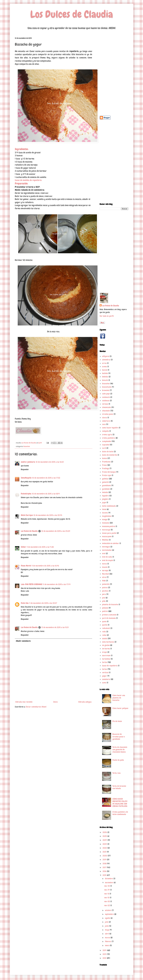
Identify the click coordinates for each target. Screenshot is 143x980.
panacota (106, 584)
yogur (104, 676)
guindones (106, 489)
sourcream (106, 655)
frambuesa (106, 462)
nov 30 (107, 886)
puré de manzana (109, 618)
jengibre (105, 499)
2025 (105, 836)
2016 (105, 871)
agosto (108, 918)
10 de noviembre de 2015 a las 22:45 (48, 515)
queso (104, 621)
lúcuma (105, 513)
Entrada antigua (85, 702)
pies (104, 598)
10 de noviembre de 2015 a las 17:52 (46, 478)
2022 (105, 848)
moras (104, 564)
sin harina (106, 649)
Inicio (55, 702)
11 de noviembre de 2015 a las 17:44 (57, 584)
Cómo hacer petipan (120, 708)
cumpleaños (107, 441)
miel (104, 553)
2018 (105, 864)
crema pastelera (109, 438)
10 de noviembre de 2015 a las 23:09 (56, 531)
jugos (104, 502)
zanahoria (106, 679)
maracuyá (106, 530)
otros (104, 577)
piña (104, 601)
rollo (104, 632)
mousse (105, 567)
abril (107, 934)
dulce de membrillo (110, 455)
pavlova (105, 591)
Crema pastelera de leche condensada (120, 813)
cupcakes (106, 445)
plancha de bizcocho (110, 604)
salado (105, 638)
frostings (106, 468)
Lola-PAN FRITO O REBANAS (32, 584)
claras (105, 418)
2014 (105, 950)
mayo (107, 930)
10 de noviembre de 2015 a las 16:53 (50, 462)
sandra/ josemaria (28, 462)
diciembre (109, 879)
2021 (105, 852)
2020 (105, 856)
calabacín (106, 397)
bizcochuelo (107, 387)
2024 (105, 840)
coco (104, 424)
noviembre (109, 883)
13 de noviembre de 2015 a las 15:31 (55, 627)
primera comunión (109, 615)
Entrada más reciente (24, 702)
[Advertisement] (114, 75)
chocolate (106, 411)
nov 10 (107, 898)
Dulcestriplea (26, 494)
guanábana (106, 485)
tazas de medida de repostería (28, 180)
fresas (104, 465)
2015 (105, 875)
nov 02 (107, 905)
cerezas (105, 404)
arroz (104, 363)
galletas (105, 479)
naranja (105, 570)
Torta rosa (117, 773)
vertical (105, 672)
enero (107, 945)
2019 (105, 860)
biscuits (105, 380)
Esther (23, 547)
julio (107, 922)
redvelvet (106, 628)
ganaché (105, 482)
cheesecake (106, 407)
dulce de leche (108, 452)
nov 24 (107, 890)
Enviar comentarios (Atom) (36, 707)
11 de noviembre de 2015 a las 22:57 (43, 603)
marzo (108, 938)
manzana (106, 523)
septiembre (110, 914)
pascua (105, 587)
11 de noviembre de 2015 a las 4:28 (40, 547)
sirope (104, 652)
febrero (108, 941)
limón (104, 509)
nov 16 (107, 894)
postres (105, 611)
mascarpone (107, 536)
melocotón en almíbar (111, 543)
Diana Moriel (26, 566)
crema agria (107, 435)
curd (104, 448)
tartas (105, 662)
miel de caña (107, 557)
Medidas (105, 540)
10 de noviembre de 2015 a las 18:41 (46, 494)
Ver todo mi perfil (107, 316)
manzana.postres (109, 526)
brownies (106, 390)
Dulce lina (25, 603)
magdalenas (107, 516)
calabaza (106, 401)
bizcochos (27, 446)
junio (107, 926)
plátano (105, 608)
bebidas (105, 377)
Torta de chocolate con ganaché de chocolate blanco (120, 750)
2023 (105, 844)
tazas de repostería (110, 666)
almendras (106, 360)
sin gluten (106, 645)
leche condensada (109, 506)
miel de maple (108, 560)
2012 (105, 958)
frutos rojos (107, 475)
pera (104, 594)
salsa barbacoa (108, 642)
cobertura (106, 421)
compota (105, 431)
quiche (105, 625)
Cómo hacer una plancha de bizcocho (119, 698)
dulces (105, 458)
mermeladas (107, 550)
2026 (105, 832)
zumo (104, 683)
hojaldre (105, 496)
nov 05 (107, 901)
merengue (106, 547)
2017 (105, 867)
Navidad (105, 574)
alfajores (106, 356)
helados (105, 492)
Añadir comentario (23, 641)
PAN (104, 581)
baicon (105, 370)
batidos (105, 373)
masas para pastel (109, 533)
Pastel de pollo (118, 760)
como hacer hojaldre (110, 428)
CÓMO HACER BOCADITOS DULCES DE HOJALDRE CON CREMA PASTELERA (120, 803)
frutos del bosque (109, 472)
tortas (105, 669)
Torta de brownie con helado (119, 787)
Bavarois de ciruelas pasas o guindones (119, 737)
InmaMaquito (26, 478)
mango (105, 519)
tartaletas (106, 659)
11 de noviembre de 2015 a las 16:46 (45, 566)
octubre (108, 910)
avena (104, 367)
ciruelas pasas (108, 414)
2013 (105, 954)
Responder (25, 469)
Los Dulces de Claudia (72, 14)
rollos (104, 635)
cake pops (106, 394)
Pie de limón (117, 721)
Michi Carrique (27, 515)
